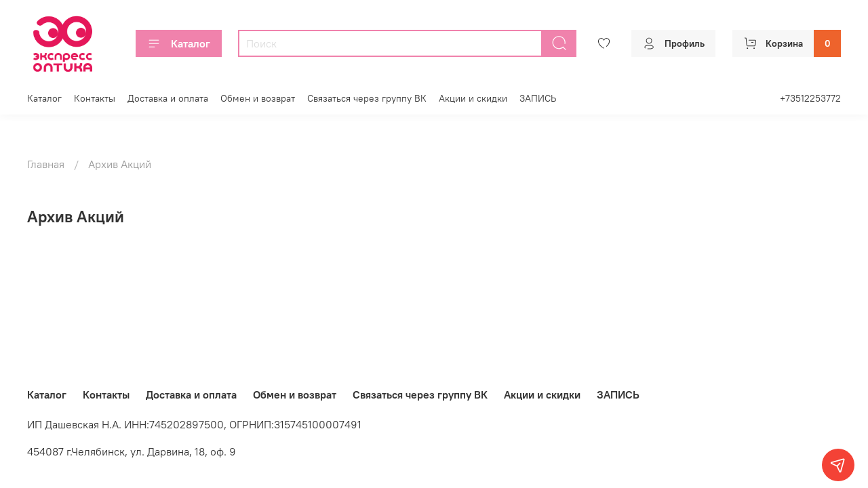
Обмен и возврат (258, 98)
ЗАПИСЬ (538, 98)
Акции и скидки (473, 98)
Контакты (95, 98)
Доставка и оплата (168, 98)
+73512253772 (810, 98)
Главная (46, 164)
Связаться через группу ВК (367, 98)
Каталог (179, 43)
